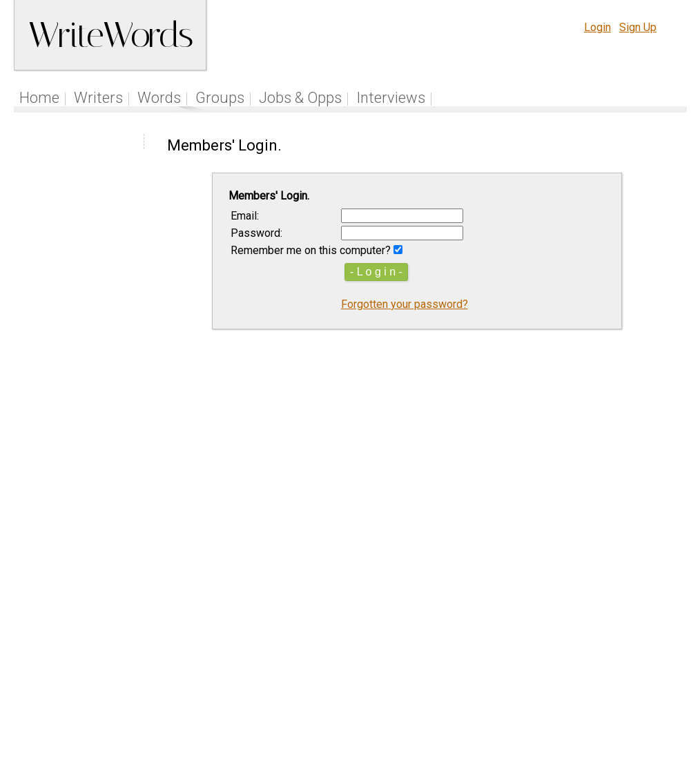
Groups (220, 98)
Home (39, 98)
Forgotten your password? (405, 304)
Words (159, 98)
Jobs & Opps (300, 98)
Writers (98, 98)
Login (597, 27)
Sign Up (638, 27)
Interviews (391, 98)
